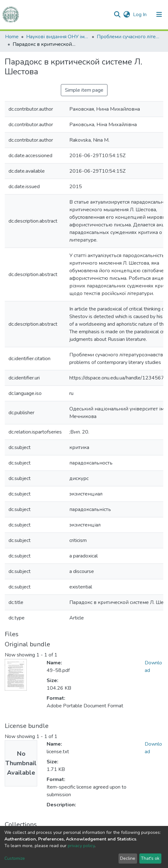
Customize (15, 858)
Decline (128, 858)
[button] (127, 15)
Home (12, 37)
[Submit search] (117, 15)
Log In (140, 15)
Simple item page (84, 90)
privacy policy (81, 846)
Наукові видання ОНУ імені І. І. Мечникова (58, 37)
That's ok (150, 858)
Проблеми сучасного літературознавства (128, 37)
